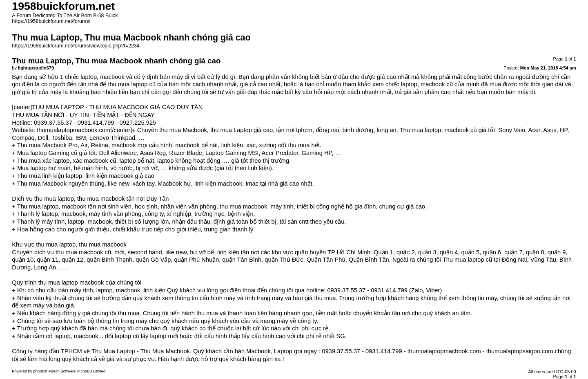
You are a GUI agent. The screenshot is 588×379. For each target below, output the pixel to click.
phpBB (39, 371)
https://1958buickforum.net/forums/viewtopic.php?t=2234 (76, 46)
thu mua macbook (79, 252)
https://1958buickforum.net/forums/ (51, 21)
